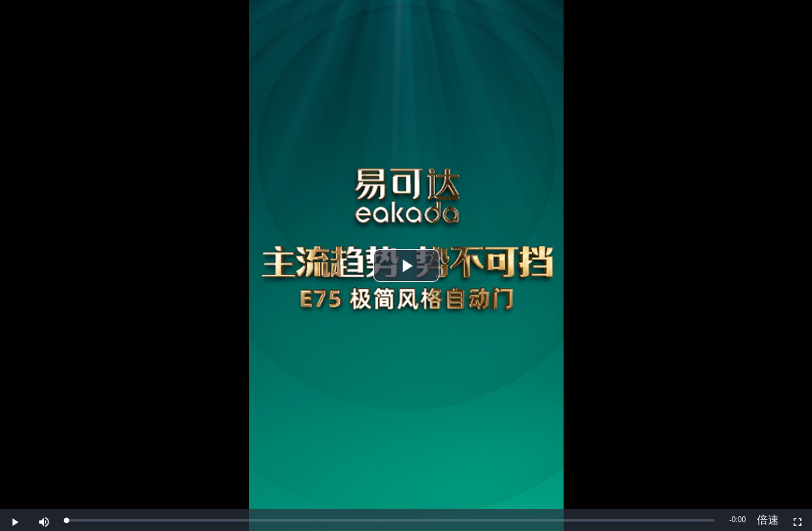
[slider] (390, 520)
